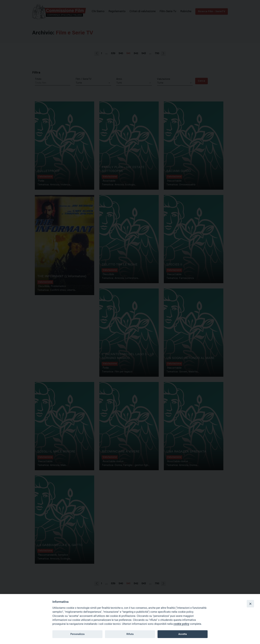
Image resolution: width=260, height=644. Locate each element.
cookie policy (181, 624)
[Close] (250, 604)
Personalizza (77, 634)
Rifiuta (130, 634)
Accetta (182, 634)
